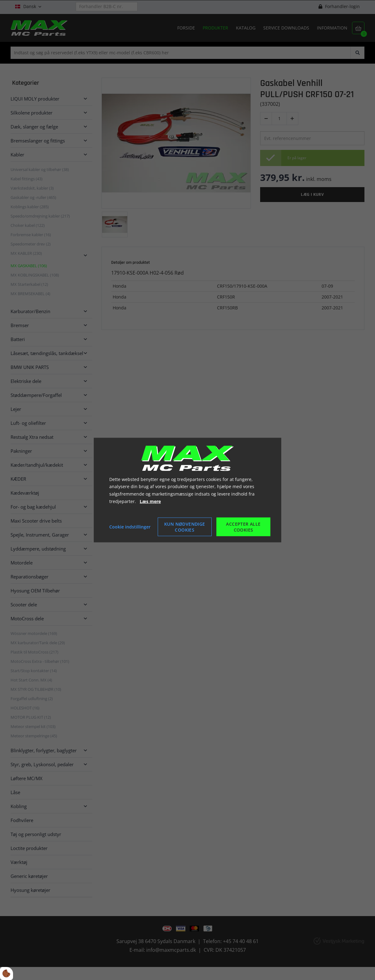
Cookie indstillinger (130, 526)
